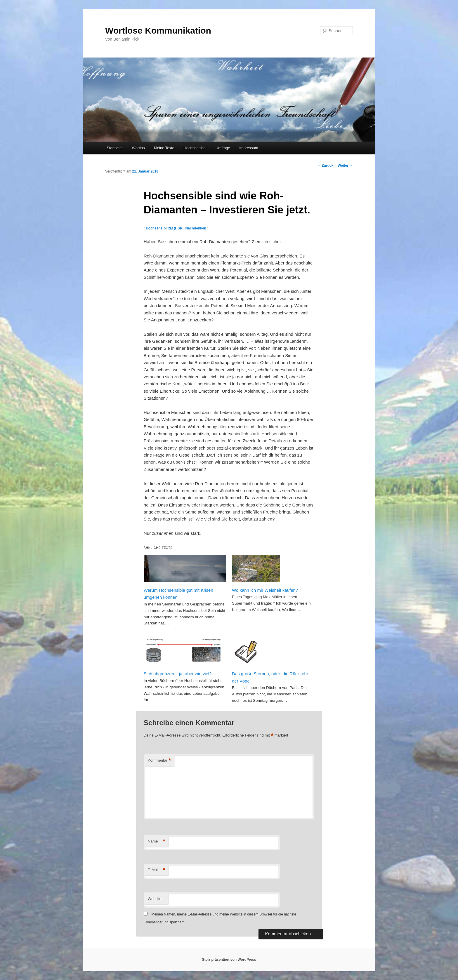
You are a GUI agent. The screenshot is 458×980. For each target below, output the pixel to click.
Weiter (345, 166)
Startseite (115, 148)
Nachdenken (196, 228)
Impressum (249, 148)
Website (155, 899)
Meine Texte (164, 148)
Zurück (325, 166)
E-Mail (157, 870)
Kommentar (159, 761)
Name (157, 841)
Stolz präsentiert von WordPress (229, 960)
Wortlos (138, 148)
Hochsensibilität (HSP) (165, 228)
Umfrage (223, 148)
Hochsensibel (195, 148)
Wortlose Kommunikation (158, 31)
